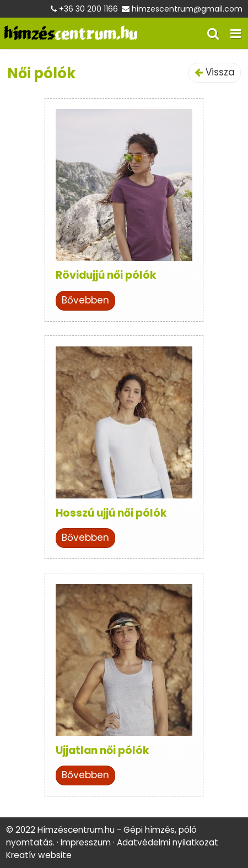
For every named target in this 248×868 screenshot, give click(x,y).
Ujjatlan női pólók (103, 750)
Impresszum (86, 842)
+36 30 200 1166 (88, 9)
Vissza (215, 72)
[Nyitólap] (71, 33)
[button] (236, 33)
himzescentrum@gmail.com (187, 9)
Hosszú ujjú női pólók (111, 513)
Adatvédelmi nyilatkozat (168, 842)
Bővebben (85, 300)
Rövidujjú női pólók (106, 275)
